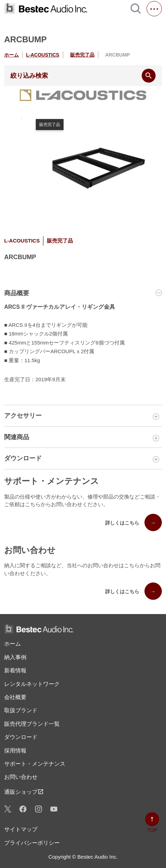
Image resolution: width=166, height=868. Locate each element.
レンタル (32, 684)
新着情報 (15, 670)
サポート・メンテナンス (35, 764)
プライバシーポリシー (32, 843)
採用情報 (15, 751)
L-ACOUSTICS (43, 55)
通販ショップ (24, 792)
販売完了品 (82, 55)
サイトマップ (21, 829)
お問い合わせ (21, 777)
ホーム (11, 55)
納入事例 (15, 657)
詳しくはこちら (134, 522)
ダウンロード (21, 737)
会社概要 (15, 697)
